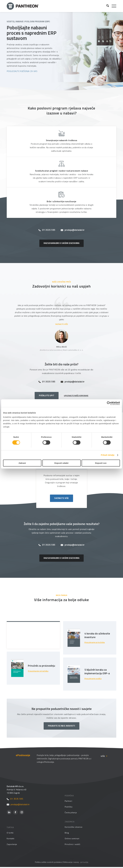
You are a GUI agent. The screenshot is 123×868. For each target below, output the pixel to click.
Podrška (69, 808)
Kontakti (10, 839)
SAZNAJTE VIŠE (62, 324)
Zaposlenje (12, 845)
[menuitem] (106, 6)
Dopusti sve (101, 463)
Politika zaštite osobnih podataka (48, 863)
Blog (67, 834)
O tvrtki (10, 834)
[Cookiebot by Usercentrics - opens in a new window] (108, 403)
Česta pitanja (71, 813)
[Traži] (106, 6)
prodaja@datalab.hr (73, 230)
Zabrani (22, 463)
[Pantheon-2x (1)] (55, 6)
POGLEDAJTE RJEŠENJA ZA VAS (22, 71)
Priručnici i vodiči (73, 845)
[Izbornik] (113, 6)
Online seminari (72, 839)
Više (103, 757)
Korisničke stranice (74, 828)
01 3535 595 (47, 230)
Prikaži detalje (108, 455)
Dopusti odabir (61, 463)
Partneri (68, 802)
